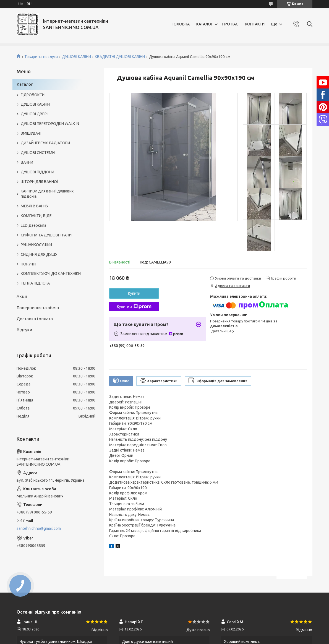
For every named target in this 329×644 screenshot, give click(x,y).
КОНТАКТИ (255, 24)
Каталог (25, 84)
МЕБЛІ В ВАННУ (35, 206)
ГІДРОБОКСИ (33, 95)
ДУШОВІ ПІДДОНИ (37, 172)
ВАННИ (27, 162)
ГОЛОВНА (181, 24)
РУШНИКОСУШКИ (36, 245)
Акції (22, 296)
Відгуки (24, 330)
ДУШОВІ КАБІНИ (76, 57)
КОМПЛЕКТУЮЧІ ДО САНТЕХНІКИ (51, 273)
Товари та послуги (41, 57)
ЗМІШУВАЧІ (31, 133)
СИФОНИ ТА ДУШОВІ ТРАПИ (46, 235)
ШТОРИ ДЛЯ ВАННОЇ (39, 182)
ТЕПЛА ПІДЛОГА (35, 283)
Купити (134, 293)
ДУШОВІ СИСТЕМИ (38, 153)
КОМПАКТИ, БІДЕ (36, 216)
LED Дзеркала (33, 225)
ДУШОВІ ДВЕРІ (34, 114)
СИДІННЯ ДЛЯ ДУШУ (39, 254)
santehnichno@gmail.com (39, 528)
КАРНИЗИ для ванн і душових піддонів (47, 194)
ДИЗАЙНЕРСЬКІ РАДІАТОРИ (45, 143)
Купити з (134, 307)
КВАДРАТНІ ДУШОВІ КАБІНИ (120, 57)
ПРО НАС (230, 24)
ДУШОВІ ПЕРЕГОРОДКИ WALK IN (50, 124)
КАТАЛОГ (205, 24)
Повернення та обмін (38, 308)
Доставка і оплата (35, 319)
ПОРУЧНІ (28, 264)
